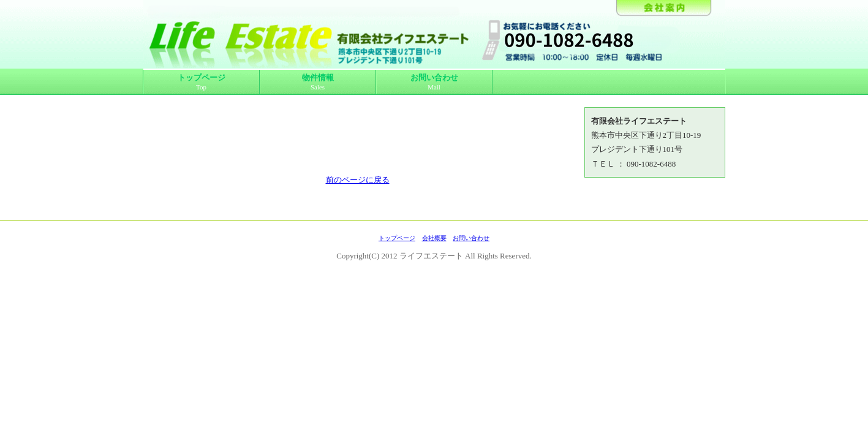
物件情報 (318, 82)
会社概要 (434, 238)
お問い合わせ (434, 82)
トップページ (202, 82)
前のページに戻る (358, 180)
